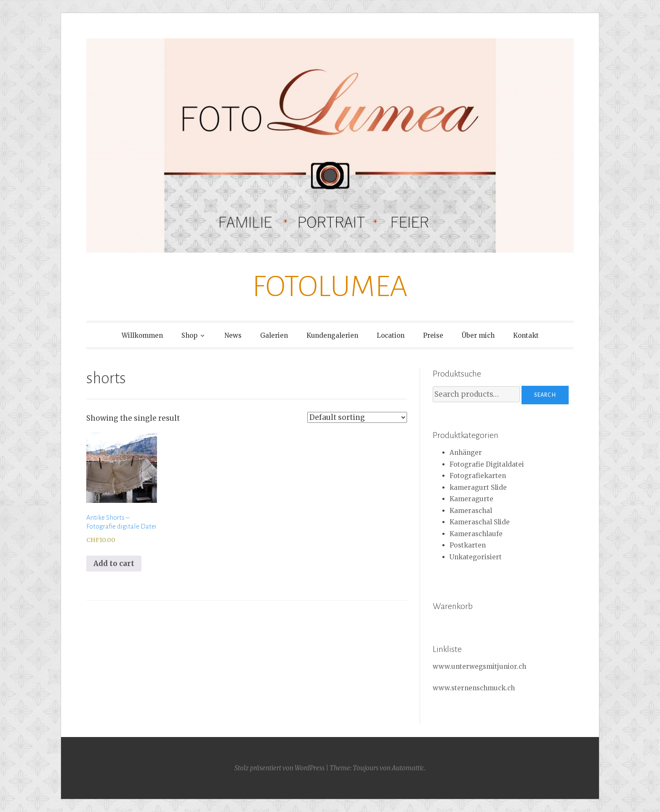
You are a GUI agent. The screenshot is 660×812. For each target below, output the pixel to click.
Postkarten (468, 545)
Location (391, 335)
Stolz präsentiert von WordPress (279, 768)
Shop (189, 335)
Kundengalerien (332, 335)
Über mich (478, 335)
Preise (433, 335)
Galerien (274, 335)
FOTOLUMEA (330, 287)
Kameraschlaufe (476, 534)
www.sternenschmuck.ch (474, 688)
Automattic (408, 768)
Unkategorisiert (476, 557)
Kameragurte (471, 499)
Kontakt (526, 335)
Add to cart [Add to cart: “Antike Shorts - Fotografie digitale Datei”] (114, 564)
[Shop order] (357, 417)
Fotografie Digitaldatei (487, 464)
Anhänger (466, 453)
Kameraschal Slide (480, 522)
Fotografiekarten (478, 476)
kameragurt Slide (478, 487)
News (233, 335)
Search (545, 395)
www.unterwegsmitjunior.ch (479, 666)
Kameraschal (471, 511)
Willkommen (142, 335)
